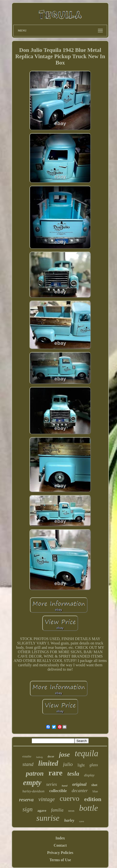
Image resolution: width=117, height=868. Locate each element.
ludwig (40, 757)
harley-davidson (33, 791)
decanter (80, 791)
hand (64, 786)
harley (69, 820)
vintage (47, 799)
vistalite (27, 756)
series (51, 784)
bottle (89, 808)
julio (68, 764)
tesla (73, 774)
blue (95, 791)
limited (48, 763)
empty (32, 783)
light (81, 765)
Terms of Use (60, 860)
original (79, 784)
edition (93, 799)
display (89, 775)
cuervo (70, 798)
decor (51, 756)
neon (71, 811)
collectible (58, 791)
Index (60, 838)
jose (64, 754)
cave (81, 821)
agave (42, 811)
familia (57, 810)
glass (94, 765)
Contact (60, 845)
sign (28, 809)
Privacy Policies (60, 853)
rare (56, 773)
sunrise (48, 818)
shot (94, 785)
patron (35, 773)
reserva (26, 800)
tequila (86, 753)
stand (28, 764)
